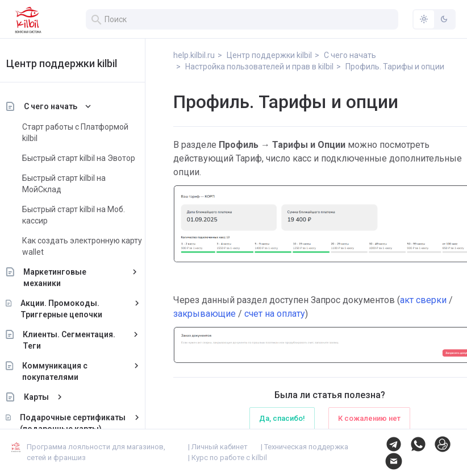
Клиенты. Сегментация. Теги (83, 340)
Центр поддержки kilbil (75, 63)
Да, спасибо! (282, 418)
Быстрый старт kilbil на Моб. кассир (87, 215)
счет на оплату (275, 314)
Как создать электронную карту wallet (96, 246)
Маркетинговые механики (69, 278)
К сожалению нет (369, 418)
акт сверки (423, 300)
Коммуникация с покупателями (68, 371)
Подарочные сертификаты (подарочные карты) (86, 423)
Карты (50, 397)
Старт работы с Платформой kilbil (89, 133)
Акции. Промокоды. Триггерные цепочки (75, 309)
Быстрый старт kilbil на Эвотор (92, 158)
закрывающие (205, 314)
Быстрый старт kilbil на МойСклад (78, 184)
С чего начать (64, 106)
